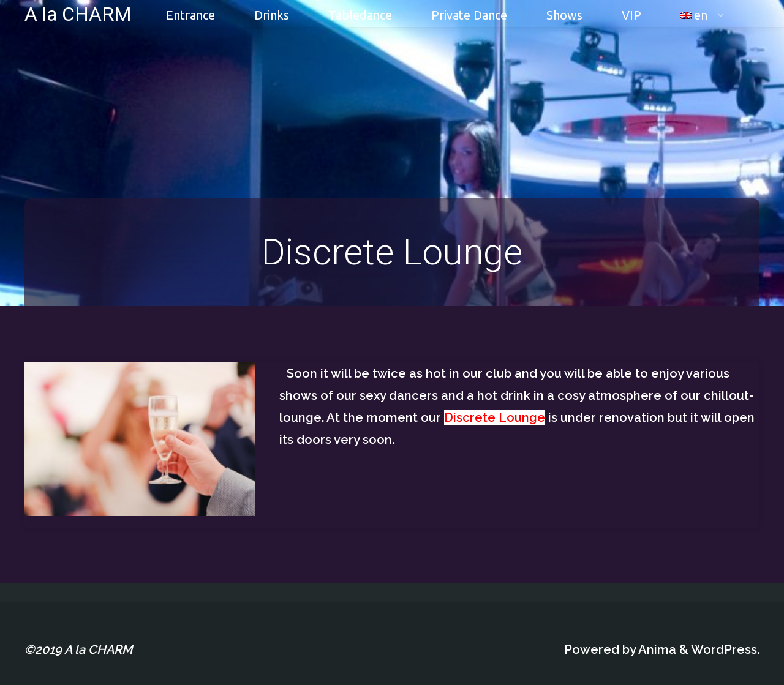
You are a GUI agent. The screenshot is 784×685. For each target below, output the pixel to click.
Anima (656, 649)
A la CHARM (78, 13)
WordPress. (725, 649)
